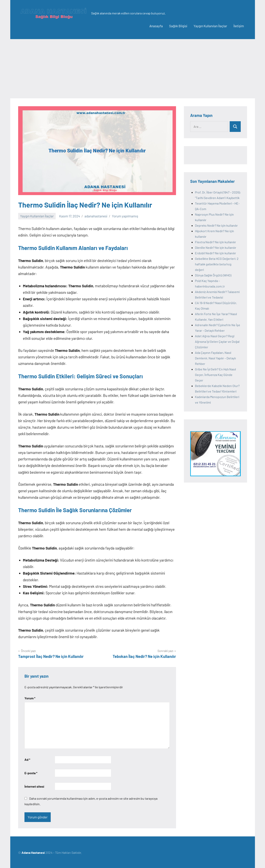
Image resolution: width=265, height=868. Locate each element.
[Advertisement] (133, 69)
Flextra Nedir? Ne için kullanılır (215, 242)
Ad (27, 759)
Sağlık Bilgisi (178, 26)
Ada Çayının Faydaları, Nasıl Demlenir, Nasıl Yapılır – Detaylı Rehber (215, 358)
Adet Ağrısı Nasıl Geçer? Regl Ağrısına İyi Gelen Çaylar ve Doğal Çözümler (217, 341)
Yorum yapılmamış (125, 216)
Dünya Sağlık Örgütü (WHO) (213, 275)
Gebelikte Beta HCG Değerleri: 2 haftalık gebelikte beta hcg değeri (217, 264)
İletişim (239, 26)
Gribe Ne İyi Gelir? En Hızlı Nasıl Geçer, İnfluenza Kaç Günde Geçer (215, 375)
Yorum (30, 698)
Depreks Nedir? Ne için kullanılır (216, 225)
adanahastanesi (96, 216)
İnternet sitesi (34, 786)
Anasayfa (156, 26)
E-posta (31, 773)
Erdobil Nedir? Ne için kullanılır (215, 253)
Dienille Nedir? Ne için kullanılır (216, 248)
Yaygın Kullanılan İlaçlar (210, 26)
